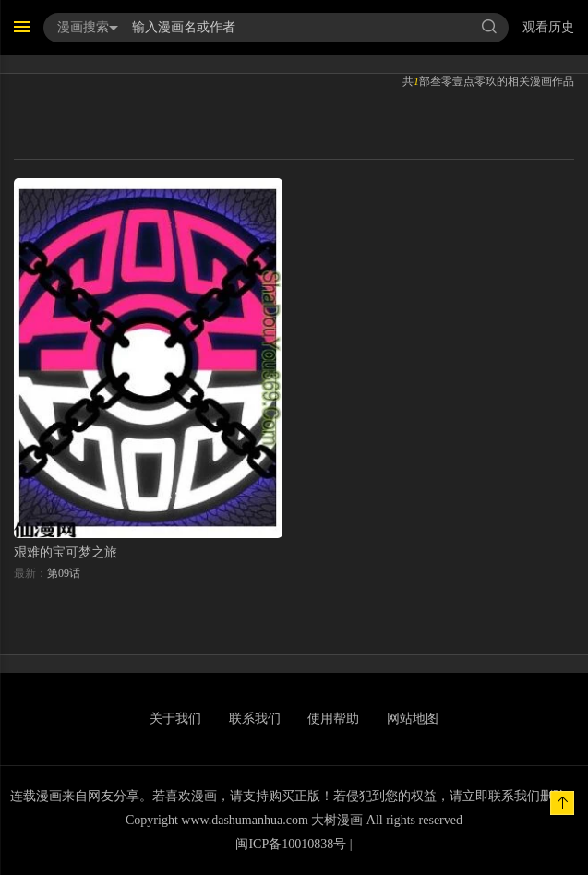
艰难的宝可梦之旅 (66, 552)
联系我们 (255, 719)
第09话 (64, 573)
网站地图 (413, 719)
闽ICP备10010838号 (291, 844)
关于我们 (175, 719)
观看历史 (548, 27)
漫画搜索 (88, 27)
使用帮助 (333, 719)
